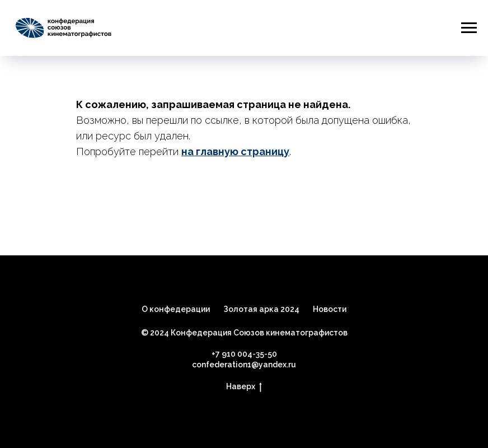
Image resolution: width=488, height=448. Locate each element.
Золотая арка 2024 (261, 309)
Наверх (244, 387)
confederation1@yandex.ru (244, 365)
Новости (330, 309)
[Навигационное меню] (469, 28)
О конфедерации (176, 309)
